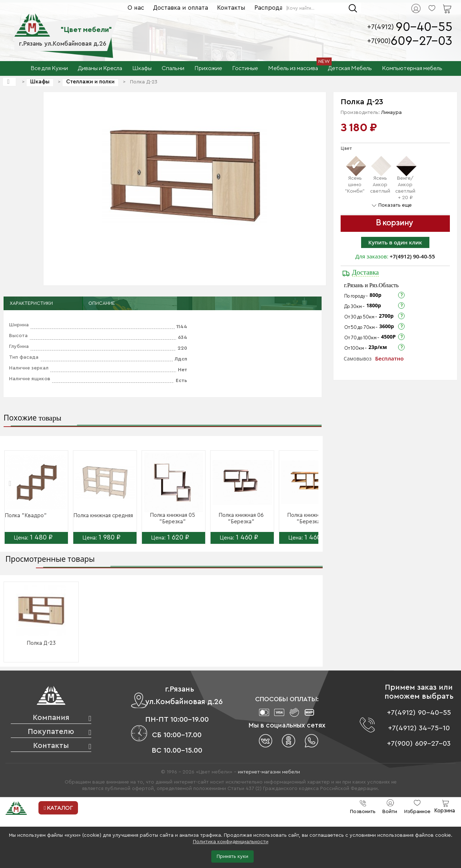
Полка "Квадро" (26, 516)
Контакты (231, 8)
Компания (51, 718)
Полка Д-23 (41, 643)
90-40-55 (424, 27)
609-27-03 (421, 41)
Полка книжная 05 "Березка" (172, 518)
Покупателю (51, 732)
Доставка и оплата (181, 8)
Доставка (366, 272)
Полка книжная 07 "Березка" (310, 518)
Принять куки (232, 856)
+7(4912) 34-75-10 (419, 728)
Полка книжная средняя (103, 516)
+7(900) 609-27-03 (419, 744)
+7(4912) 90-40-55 (412, 256)
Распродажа (273, 8)
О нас (136, 8)
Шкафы (40, 82)
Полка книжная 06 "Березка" (241, 518)
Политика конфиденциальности (231, 842)
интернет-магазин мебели (269, 772)
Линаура (391, 112)
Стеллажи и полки (90, 82)
